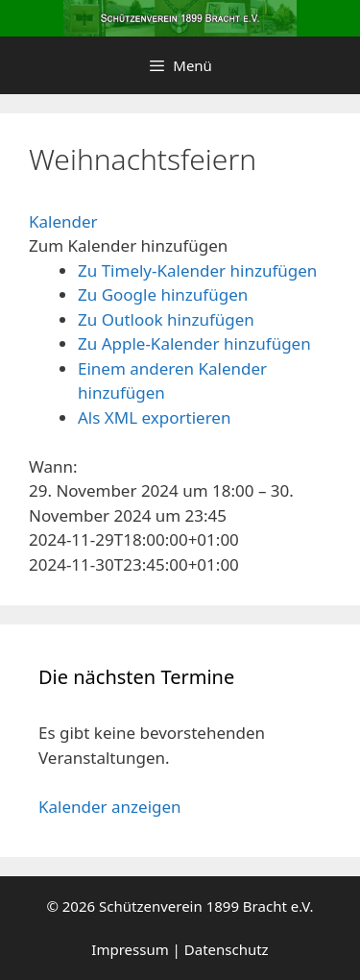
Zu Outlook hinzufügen (166, 319)
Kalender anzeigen (110, 807)
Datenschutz (227, 949)
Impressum (130, 949)
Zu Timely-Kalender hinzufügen (197, 270)
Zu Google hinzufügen (163, 294)
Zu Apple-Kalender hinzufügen (194, 343)
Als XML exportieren (154, 417)
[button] (128, 245)
